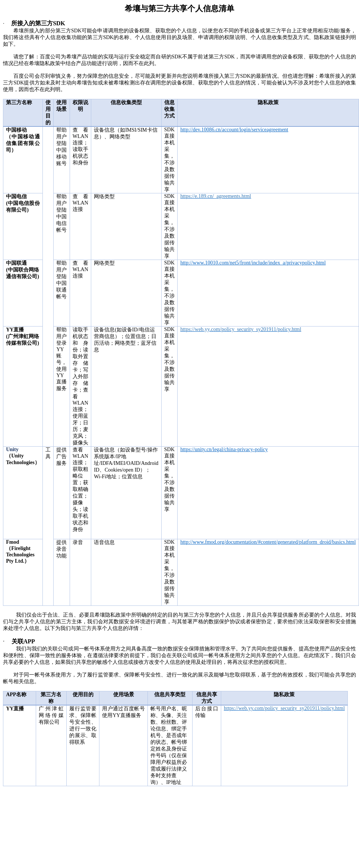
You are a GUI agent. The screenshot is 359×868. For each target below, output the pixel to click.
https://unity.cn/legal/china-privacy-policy (224, 449)
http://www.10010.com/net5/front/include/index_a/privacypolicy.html (253, 263)
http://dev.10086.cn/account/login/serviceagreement (234, 130)
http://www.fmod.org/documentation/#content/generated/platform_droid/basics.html (268, 542)
